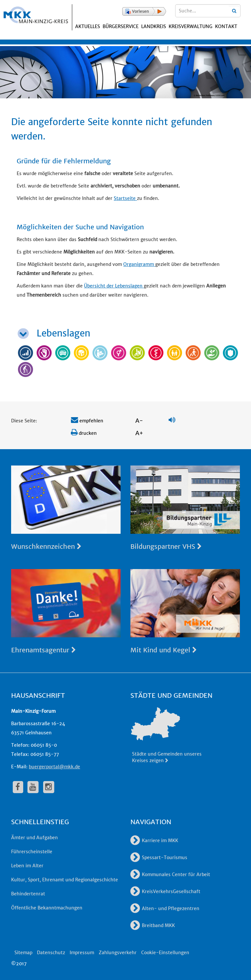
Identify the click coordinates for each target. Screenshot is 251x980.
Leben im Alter (27, 866)
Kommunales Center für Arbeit (170, 874)
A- (139, 421)
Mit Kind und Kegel (164, 650)
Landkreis (154, 26)
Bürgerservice (121, 26)
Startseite (125, 198)
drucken (84, 433)
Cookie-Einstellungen (165, 953)
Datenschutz (51, 953)
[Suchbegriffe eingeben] (208, 11)
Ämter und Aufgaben (34, 838)
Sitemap (23, 953)
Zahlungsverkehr (118, 953)
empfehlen (87, 421)
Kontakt (226, 26)
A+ (139, 433)
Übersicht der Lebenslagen (114, 286)
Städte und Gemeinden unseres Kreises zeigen (167, 757)
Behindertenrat (28, 894)
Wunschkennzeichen (46, 546)
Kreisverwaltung (191, 26)
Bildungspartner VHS (166, 546)
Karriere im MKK (154, 841)
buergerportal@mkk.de (54, 767)
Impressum (82, 953)
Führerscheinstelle (32, 852)
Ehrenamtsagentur (43, 650)
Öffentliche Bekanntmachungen (47, 908)
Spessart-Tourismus (159, 857)
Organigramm (139, 264)
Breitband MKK (153, 925)
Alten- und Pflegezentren (165, 908)
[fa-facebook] (18, 787)
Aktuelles (88, 26)
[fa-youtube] (33, 787)
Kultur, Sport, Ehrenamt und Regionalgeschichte (65, 880)
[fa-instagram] (49, 787)
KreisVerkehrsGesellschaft (165, 891)
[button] (144, 11)
